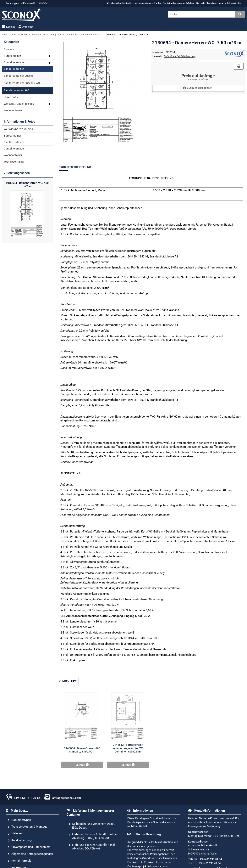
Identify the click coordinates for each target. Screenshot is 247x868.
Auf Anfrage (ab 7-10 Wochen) (180, 56)
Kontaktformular (20, 861)
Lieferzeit (16, 834)
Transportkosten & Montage (27, 827)
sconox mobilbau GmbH (228, 3)
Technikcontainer (14, 162)
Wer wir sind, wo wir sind (18, 129)
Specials (9, 49)
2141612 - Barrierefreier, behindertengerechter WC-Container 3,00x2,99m (128, 748)
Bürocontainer (12, 56)
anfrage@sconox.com (63, 797)
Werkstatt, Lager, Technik (19, 104)
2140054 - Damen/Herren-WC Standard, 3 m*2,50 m (82, 750)
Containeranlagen (15, 62)
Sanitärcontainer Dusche (19, 76)
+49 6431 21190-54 (23, 797)
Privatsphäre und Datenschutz (29, 847)
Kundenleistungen (21, 840)
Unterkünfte (11, 97)
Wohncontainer (13, 110)
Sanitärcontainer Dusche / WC (22, 83)
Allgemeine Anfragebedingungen (30, 854)
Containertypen (19, 820)
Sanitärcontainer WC (16, 90)
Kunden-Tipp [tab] (68, 681)
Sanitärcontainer (14, 69)
